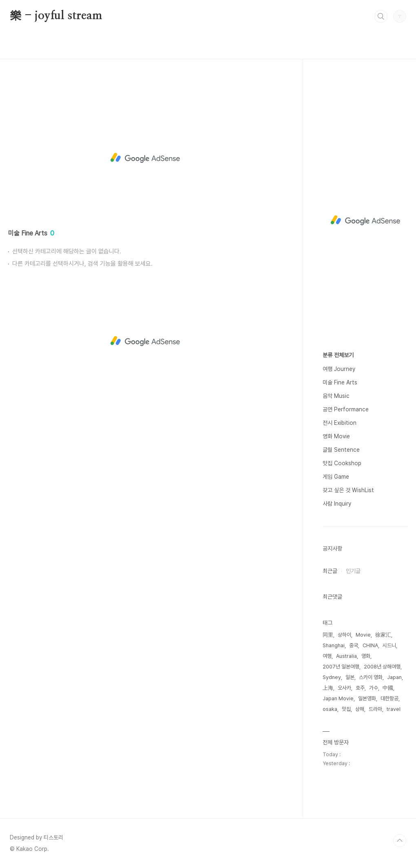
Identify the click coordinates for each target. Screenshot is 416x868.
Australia (346, 656)
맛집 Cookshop (342, 463)
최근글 (330, 571)
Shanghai (334, 645)
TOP (400, 841)
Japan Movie (338, 698)
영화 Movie (336, 436)
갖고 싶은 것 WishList (348, 490)
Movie (363, 635)
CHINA (370, 645)
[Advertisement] (145, 158)
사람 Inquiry (337, 504)
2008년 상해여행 (382, 667)
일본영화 (367, 698)
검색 (381, 16)
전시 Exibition (340, 423)
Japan (394, 677)
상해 (360, 709)
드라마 (375, 709)
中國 (388, 688)
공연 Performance (346, 409)
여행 (327, 656)
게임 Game (336, 477)
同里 (328, 635)
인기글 (353, 571)
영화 (366, 656)
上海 (328, 688)
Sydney (332, 677)
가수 (374, 688)
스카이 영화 (371, 677)
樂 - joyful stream (56, 16)
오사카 (344, 688)
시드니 (389, 645)
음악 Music (336, 396)
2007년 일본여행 (341, 667)
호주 (360, 688)
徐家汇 (383, 635)
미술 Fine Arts (340, 382)
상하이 (344, 635)
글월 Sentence (341, 450)
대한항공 (389, 698)
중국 (354, 645)
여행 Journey (339, 369)
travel (394, 709)
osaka (330, 709)
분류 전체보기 (338, 355)
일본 (350, 677)
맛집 (346, 709)
